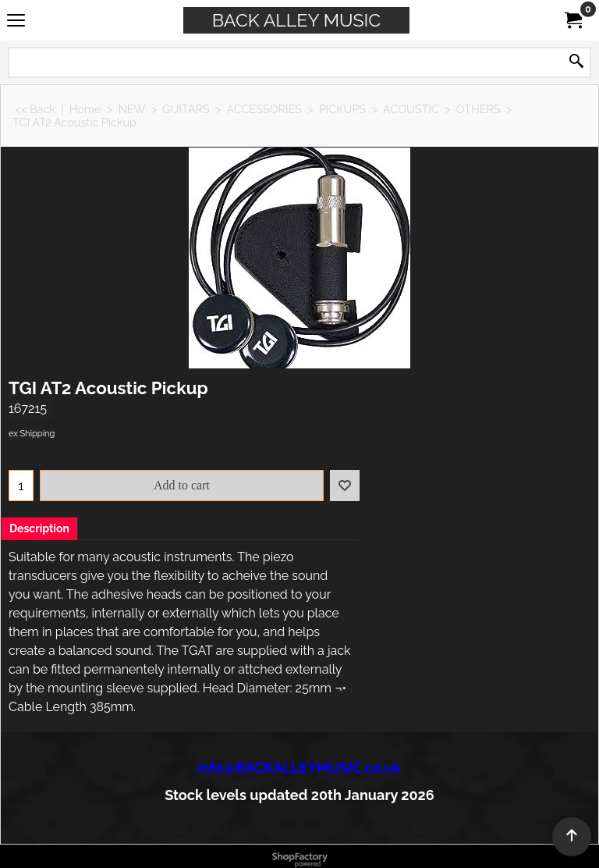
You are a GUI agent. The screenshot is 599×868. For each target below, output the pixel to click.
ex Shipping (32, 434)
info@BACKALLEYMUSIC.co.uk (300, 768)
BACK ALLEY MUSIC (296, 20)
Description (39, 528)
